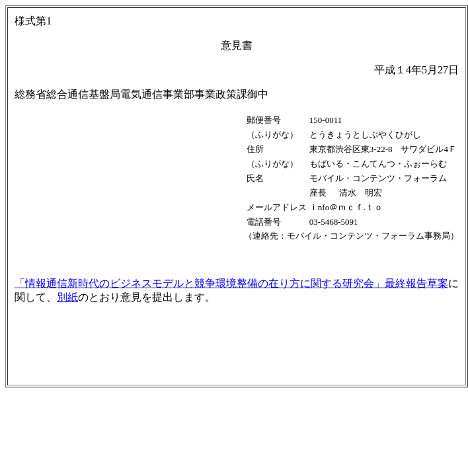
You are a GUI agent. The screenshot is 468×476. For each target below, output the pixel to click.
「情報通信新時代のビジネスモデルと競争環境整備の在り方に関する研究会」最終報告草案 (231, 283)
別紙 (67, 297)
